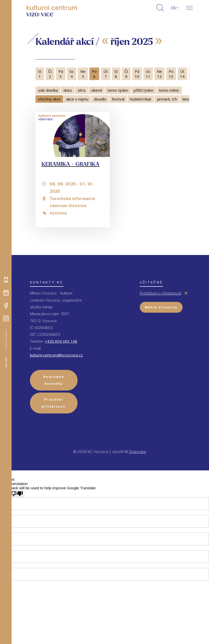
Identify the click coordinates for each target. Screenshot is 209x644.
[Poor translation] (17, 494)
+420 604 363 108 (61, 341)
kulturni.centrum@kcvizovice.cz (56, 355)
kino (186, 99)
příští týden (144, 90)
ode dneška (48, 90)
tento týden (118, 90)
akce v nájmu (77, 99)
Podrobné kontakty (54, 380)
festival (118, 99)
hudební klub (141, 99)
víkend (96, 90)
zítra (81, 90)
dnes (68, 90)
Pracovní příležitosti (54, 403)
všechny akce (49, 99)
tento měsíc (169, 90)
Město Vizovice (161, 307)
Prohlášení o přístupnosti (161, 293)
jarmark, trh (167, 99)
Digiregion (138, 452)
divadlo (100, 99)
